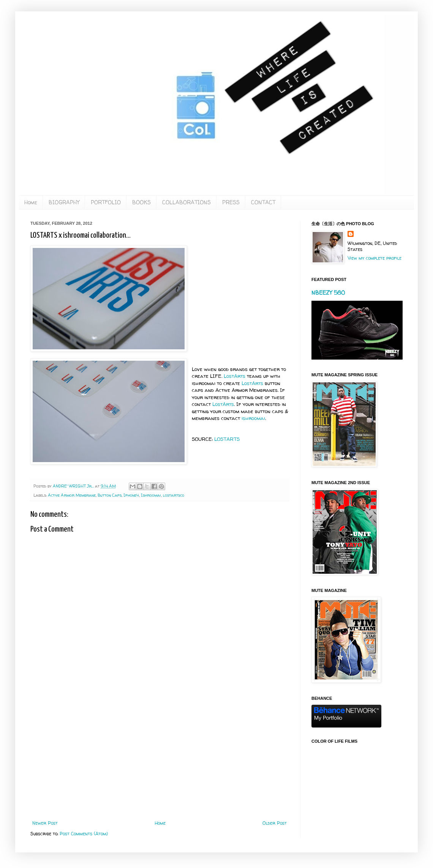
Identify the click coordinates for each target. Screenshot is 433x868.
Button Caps (110, 495)
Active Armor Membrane (72, 495)
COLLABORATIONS (186, 202)
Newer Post (45, 823)
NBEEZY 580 (328, 293)
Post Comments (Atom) (84, 834)
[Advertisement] (160, 758)
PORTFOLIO (106, 202)
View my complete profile (375, 258)
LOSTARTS (227, 439)
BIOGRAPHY (64, 202)
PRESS (231, 202)
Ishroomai (151, 495)
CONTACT (263, 202)
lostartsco (174, 495)
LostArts (235, 376)
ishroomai (253, 418)
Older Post (275, 823)
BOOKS (141, 202)
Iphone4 (131, 495)
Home (31, 202)
